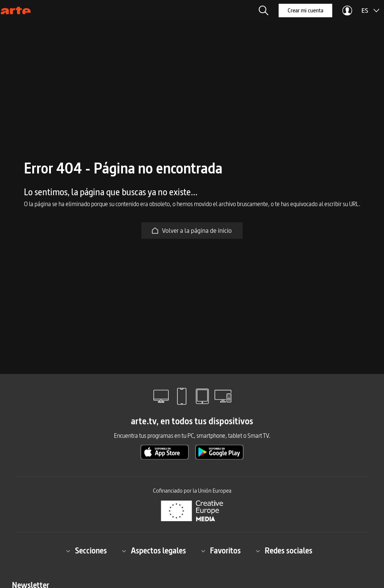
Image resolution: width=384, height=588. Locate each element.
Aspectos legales (154, 551)
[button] (264, 11)
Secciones (86, 551)
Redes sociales (284, 551)
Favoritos (221, 551)
